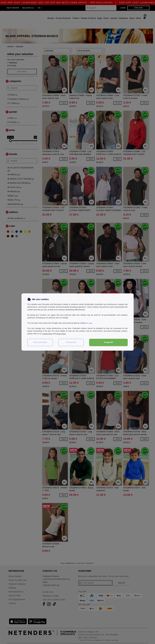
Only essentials (40, 342)
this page (90, 323)
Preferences (71, 342)
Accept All (108, 342)
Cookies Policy (48, 334)
